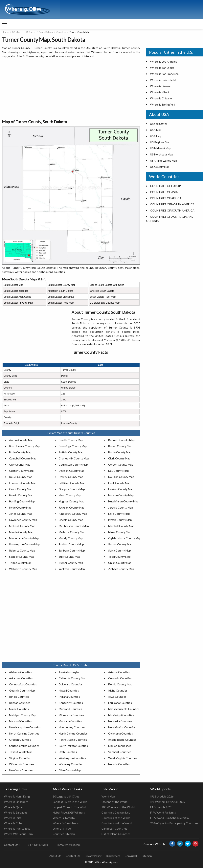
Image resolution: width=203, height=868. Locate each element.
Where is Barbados (16, 812)
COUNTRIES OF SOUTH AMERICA (172, 210)
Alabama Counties (20, 672)
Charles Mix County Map (74, 458)
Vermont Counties (120, 752)
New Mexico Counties (122, 727)
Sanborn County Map (72, 550)
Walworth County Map (23, 569)
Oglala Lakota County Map (125, 538)
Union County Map (120, 563)
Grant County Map (21, 489)
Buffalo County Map (71, 452)
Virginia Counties (20, 758)
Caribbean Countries (114, 828)
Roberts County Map (22, 550)
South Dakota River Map (103, 297)
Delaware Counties (71, 684)
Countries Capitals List (116, 812)
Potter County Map (120, 544)
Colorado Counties (120, 678)
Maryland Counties (70, 709)
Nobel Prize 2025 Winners (69, 812)
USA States (30, 32)
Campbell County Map (23, 458)
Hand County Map (70, 495)
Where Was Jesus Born (18, 834)
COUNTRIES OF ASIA (164, 192)
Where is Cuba (13, 823)
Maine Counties (19, 709)
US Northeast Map (162, 154)
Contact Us (73, 856)
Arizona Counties (119, 672)
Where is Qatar (13, 807)
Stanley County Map (22, 557)
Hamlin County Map (21, 495)
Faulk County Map (119, 483)
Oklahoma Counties (121, 733)
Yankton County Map (72, 569)
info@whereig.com (69, 845)
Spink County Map (120, 550)
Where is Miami (159, 92)
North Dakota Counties (73, 733)
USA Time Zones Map (164, 161)
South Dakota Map (13, 285)
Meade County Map (21, 532)
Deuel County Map (21, 477)
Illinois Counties (19, 697)
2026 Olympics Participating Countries (174, 823)
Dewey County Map (71, 477)
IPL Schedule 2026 (162, 796)
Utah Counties (68, 752)
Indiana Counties (69, 697)
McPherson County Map (74, 526)
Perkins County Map (71, 544)
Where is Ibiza (13, 818)
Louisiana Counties (120, 703)
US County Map (160, 167)
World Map (108, 796)
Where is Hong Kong (17, 796)
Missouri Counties (20, 721)
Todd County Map (119, 557)
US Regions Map (160, 142)
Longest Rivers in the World (70, 802)
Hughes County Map (71, 501)
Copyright (131, 856)
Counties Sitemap (64, 834)
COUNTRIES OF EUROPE (166, 186)
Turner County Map (71, 563)
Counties (61, 32)
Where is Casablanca (66, 823)
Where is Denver (160, 86)
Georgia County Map (22, 690)
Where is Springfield (163, 104)
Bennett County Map (121, 440)
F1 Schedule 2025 (161, 807)
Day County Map (119, 471)
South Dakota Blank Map (61, 297)
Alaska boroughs (69, 672)
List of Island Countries (116, 834)
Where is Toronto (64, 818)
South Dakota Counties (73, 746)
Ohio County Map (70, 770)
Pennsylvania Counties (73, 740)
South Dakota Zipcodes (16, 291)
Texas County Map (21, 752)
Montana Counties (70, 721)
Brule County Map (20, 452)
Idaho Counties (118, 690)
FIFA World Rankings (163, 812)
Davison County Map (72, 471)
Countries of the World (116, 818)
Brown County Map (120, 446)
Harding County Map (22, 501)
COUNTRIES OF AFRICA (166, 198)
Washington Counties (72, 758)
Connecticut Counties (23, 684)
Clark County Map (119, 458)
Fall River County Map (72, 483)
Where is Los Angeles (164, 61)
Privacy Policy (93, 856)
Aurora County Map (21, 440)
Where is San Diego (162, 68)
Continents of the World (117, 823)
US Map (16, 32)
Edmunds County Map (23, 483)
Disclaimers (113, 856)
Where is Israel (62, 828)
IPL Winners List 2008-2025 (168, 802)
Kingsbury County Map (73, 514)
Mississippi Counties (121, 715)
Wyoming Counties (71, 764)
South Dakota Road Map (61, 303)
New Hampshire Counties (25, 727)
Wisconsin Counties (22, 764)
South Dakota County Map (62, 285)
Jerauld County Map (121, 507)
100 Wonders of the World (118, 807)
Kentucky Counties (71, 703)
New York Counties (21, 770)
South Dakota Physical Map (18, 303)
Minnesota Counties (71, 715)
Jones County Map (21, 514)
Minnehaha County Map (24, 538)
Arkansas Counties (21, 678)
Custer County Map (21, 471)
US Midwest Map (161, 148)
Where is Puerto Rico (17, 828)
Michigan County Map (23, 715)
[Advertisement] (71, 89)
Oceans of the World (114, 802)
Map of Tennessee (120, 746)
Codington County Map (73, 464)
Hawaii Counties (69, 690)
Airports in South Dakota (60, 291)
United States (159, 124)
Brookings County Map (73, 446)
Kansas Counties (20, 703)
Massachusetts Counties (124, 709)
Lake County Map (119, 514)
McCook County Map (22, 526)
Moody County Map (71, 538)
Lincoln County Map (71, 520)
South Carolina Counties (24, 746)
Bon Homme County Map (25, 446)
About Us (55, 856)
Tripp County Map (20, 563)
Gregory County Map (72, 489)
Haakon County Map (121, 489)
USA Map (156, 130)
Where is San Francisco (164, 74)
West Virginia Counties (123, 758)
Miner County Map (120, 532)
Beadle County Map (71, 440)
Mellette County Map (72, 532)
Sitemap (147, 856)
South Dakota (46, 32)
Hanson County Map (121, 495)
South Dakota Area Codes (17, 297)
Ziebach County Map (121, 569)
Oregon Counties (20, 740)
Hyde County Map (20, 507)
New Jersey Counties (72, 727)
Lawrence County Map (23, 520)
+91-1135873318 (37, 845)
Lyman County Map (120, 520)
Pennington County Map (24, 544)
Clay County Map (20, 464)
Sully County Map (69, 557)
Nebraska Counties (120, 721)
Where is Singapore (16, 802)
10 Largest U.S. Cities (66, 796)
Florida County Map (120, 684)
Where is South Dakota (102, 291)
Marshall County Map (121, 526)
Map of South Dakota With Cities (107, 285)
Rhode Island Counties (122, 740)
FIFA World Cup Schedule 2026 (169, 818)
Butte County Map (120, 452)
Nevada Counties (119, 764)
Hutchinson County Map (123, 501)
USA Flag (156, 136)
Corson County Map (121, 464)
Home (5, 32)
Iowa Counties (117, 697)
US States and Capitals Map (105, 303)
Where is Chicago (161, 98)
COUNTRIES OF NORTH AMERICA (172, 204)
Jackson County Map (72, 507)
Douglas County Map (121, 477)
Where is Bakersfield (163, 80)
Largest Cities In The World (70, 807)
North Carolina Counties (24, 733)
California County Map (72, 678)
